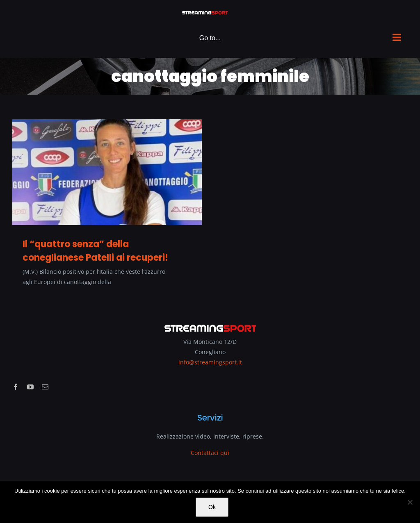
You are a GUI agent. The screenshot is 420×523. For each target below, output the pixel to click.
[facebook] (16, 387)
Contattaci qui (210, 453)
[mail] (45, 387)
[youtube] (30, 387)
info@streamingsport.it (210, 362)
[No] (410, 502)
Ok (212, 507)
